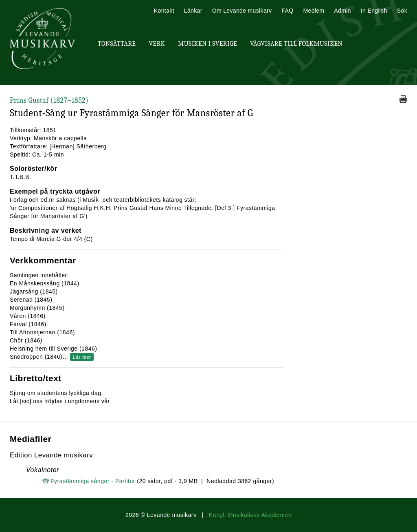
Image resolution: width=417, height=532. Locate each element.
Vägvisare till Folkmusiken (296, 44)
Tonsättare (117, 44)
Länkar (193, 11)
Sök (402, 11)
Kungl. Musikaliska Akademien (250, 515)
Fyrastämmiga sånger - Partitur (93, 481)
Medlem (314, 11)
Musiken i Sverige (207, 44)
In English (374, 11)
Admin (342, 11)
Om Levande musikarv (242, 11)
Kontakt (164, 11)
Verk (157, 44)
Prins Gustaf (49, 100)
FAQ (287, 11)
